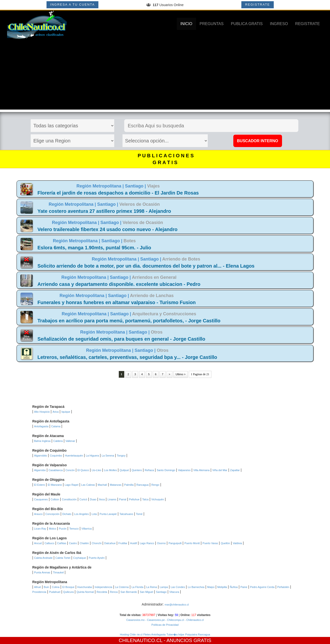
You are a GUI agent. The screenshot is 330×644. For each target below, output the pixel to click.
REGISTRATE (257, 5)
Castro (73, 543)
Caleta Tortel (63, 558)
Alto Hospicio (42, 412)
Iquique (66, 412)
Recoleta (102, 592)
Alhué (38, 587)
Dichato (67, 514)
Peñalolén (283, 587)
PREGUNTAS (212, 24)
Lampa (164, 587)
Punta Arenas (42, 572)
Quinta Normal (85, 592)
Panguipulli (175, 543)
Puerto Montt (192, 543)
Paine (244, 587)
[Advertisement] (165, 75)
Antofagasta (41, 426)
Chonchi (96, 543)
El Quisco (83, 470)
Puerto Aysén (97, 558)
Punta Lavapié (108, 514)
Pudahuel (55, 592)
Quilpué (124, 470)
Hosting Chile (128, 635)
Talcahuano (126, 514)
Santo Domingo (166, 470)
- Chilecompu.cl (174, 620)
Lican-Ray (40, 529)
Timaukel (58, 572)
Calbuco (49, 543)
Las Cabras (88, 485)
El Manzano (55, 485)
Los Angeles (82, 514)
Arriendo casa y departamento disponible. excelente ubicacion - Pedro (119, 284)
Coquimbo (56, 456)
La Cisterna (122, 587)
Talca (145, 499)
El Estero (40, 485)
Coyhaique (80, 558)
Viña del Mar (220, 470)
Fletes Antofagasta (155, 635)
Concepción (52, 514)
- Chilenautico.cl (194, 620)
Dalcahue (110, 543)
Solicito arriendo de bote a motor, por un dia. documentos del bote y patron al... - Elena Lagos (146, 266)
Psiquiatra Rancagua (198, 635)
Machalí (102, 485)
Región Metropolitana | (101, 186)
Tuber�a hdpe (175, 635)
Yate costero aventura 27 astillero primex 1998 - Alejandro (104, 211)
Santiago (161, 592)
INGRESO (279, 24)
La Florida (137, 587)
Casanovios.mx (136, 620)
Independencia (104, 587)
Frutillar (123, 543)
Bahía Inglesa (42, 441)
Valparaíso (184, 470)
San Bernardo (129, 592)
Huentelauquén (74, 456)
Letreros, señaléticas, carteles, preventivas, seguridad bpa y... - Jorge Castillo (127, 357)
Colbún (55, 499)
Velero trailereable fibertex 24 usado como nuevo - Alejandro (108, 229)
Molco (52, 529)
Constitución (69, 499)
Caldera (58, 441)
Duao (93, 499)
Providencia (39, 592)
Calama (56, 426)
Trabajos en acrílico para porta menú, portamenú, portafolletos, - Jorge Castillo (129, 321)
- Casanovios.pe (155, 620)
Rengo (155, 485)
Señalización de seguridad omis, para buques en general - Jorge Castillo (121, 339)
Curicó (83, 499)
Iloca (102, 499)
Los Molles (110, 470)
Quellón (225, 543)
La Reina (151, 587)
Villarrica (86, 529)
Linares (112, 499)
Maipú (211, 587)
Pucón (63, 529)
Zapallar (235, 470)
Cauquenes (41, 499)
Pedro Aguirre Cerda (262, 587)
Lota (94, 514)
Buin (47, 587)
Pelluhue (134, 499)
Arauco (38, 514)
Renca (114, 592)
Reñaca (149, 470)
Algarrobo (40, 470)
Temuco (74, 529)
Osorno (161, 543)
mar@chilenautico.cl (177, 605)
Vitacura (174, 592)
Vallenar (70, 441)
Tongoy (121, 456)
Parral (123, 499)
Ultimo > (181, 374)
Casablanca (56, 470)
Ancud (38, 543)
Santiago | (136, 186)
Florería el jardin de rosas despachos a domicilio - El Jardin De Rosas (118, 193)
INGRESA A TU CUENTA (72, 5)
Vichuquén (158, 499)
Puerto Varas (210, 543)
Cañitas (61, 543)
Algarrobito (41, 456)
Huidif (133, 543)
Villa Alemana (201, 470)
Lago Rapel (72, 485)
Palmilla (129, 485)
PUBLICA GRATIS (247, 24)
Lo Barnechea (196, 587)
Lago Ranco (147, 543)
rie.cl (140, 635)
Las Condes (178, 587)
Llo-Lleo (97, 470)
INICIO (186, 24)
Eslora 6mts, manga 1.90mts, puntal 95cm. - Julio (94, 248)
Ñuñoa (234, 587)
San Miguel (146, 592)
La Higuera (92, 456)
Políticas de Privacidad (165, 625)
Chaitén (84, 543)
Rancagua (142, 485)
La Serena (108, 456)
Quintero (137, 470)
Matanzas (116, 485)
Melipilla (222, 587)
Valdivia (237, 543)
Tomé (139, 514)
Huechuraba (85, 587)
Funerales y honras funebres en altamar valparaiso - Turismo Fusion (117, 302)
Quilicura (68, 592)
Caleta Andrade (43, 558)
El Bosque (68, 587)
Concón (70, 470)
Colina (56, 587)
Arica (56, 412)
